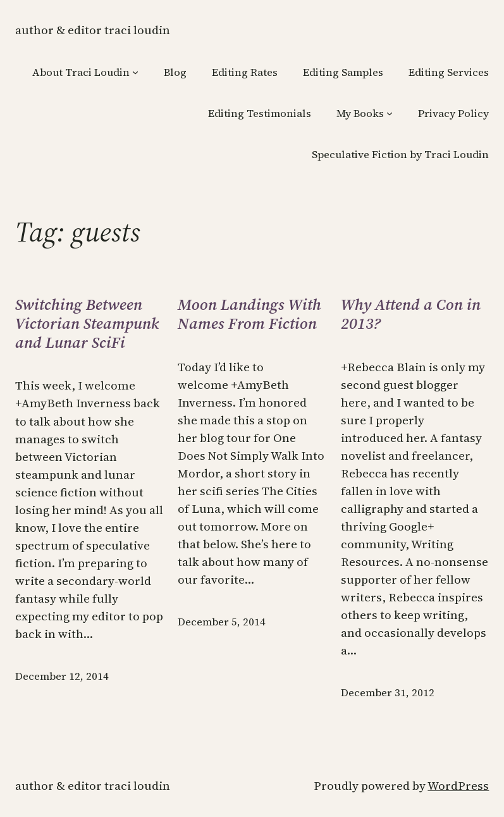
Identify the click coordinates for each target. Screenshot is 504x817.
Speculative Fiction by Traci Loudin (400, 155)
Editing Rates (245, 72)
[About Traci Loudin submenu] (135, 72)
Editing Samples (343, 72)
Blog (175, 72)
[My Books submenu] (390, 113)
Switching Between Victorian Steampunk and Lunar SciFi (87, 324)
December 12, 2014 (62, 676)
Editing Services (449, 72)
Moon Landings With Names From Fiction (249, 314)
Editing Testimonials (260, 114)
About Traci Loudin (81, 72)
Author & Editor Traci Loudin (93, 30)
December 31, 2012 (388, 693)
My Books (360, 114)
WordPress (458, 786)
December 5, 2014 (222, 622)
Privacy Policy (453, 114)
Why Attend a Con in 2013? (411, 314)
